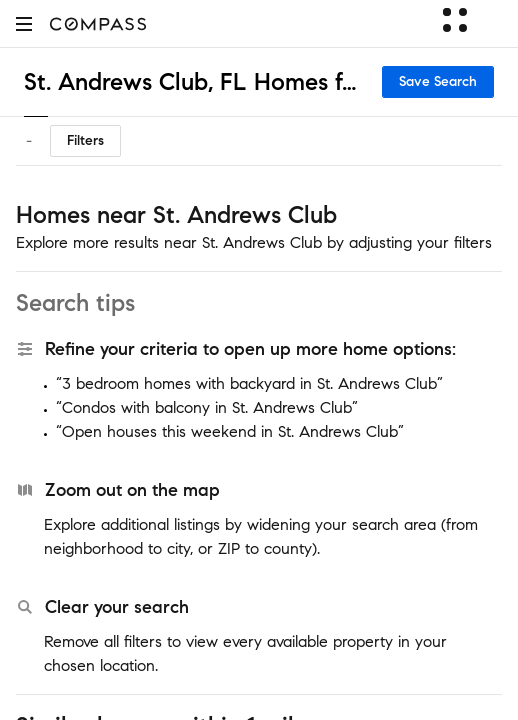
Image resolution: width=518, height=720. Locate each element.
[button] (24, 23)
